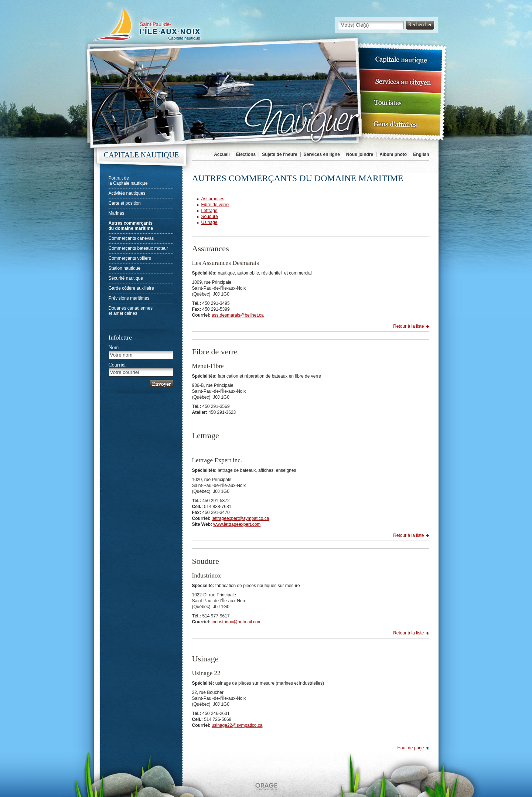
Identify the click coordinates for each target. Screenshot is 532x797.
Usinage (209, 222)
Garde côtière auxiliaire (131, 288)
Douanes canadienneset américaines (131, 311)
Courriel (117, 365)
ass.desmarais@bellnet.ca (238, 315)
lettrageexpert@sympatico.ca (241, 518)
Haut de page (410, 748)
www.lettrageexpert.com (237, 524)
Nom (114, 348)
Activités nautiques (127, 193)
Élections (246, 154)
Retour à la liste (408, 326)
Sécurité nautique (126, 278)
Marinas (117, 213)
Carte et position (125, 203)
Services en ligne (322, 154)
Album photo (393, 154)
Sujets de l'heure (280, 154)
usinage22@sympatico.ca (237, 725)
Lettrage (209, 211)
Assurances (213, 199)
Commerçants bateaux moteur (138, 248)
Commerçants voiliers (130, 258)
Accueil (222, 154)
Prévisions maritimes (129, 298)
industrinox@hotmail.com (237, 622)
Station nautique (125, 268)
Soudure (210, 217)
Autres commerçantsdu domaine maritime (131, 226)
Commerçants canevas (131, 238)
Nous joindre (360, 154)
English (421, 154)
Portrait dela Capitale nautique (128, 181)
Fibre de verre (215, 205)
